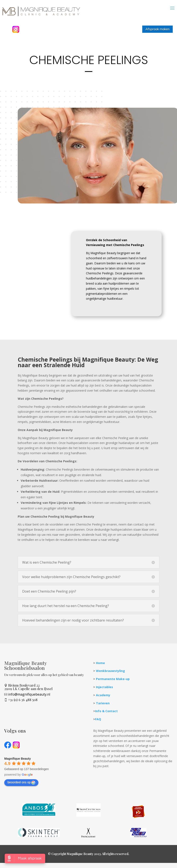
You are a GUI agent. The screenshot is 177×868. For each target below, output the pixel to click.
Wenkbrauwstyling (110, 682)
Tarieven (103, 714)
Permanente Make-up (113, 690)
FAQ (98, 730)
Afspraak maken (157, 29)
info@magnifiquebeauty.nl (29, 705)
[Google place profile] (17, 769)
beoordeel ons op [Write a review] (21, 793)
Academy (103, 706)
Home (100, 674)
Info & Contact (106, 722)
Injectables (104, 698)
